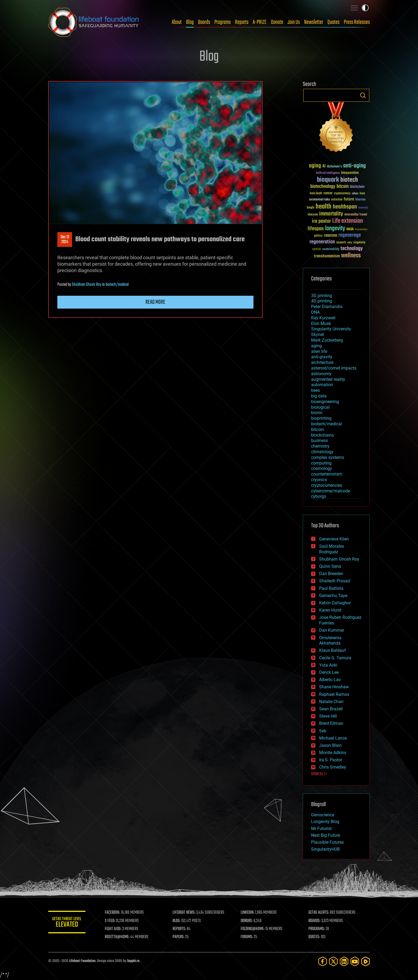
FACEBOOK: (113, 913)
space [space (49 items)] (317, 249)
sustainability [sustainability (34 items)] (331, 250)
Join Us (294, 22)
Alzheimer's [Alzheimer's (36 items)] (334, 167)
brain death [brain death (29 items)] (316, 194)
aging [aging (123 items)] (315, 166)
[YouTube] (355, 961)
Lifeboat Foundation (82, 961)
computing (321, 463)
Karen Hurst (330, 610)
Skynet (318, 334)
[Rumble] (365, 961)
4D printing (322, 301)
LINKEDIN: (248, 913)
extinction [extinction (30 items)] (337, 200)
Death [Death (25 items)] (362, 194)
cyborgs (319, 496)
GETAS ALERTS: (319, 913)
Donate (277, 22)
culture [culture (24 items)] (355, 194)
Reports (242, 22)
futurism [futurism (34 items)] (360, 200)
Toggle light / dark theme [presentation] (365, 8)
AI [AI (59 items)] (324, 167)
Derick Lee (329, 672)
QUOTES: (314, 937)
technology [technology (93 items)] (352, 249)
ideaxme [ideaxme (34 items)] (313, 215)
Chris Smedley (333, 767)
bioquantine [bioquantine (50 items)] (350, 173)
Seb (323, 731)
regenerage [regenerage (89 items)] (350, 235)
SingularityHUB (325, 849)
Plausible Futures (327, 842)
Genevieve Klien (334, 539)
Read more (155, 302)
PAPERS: (179, 937)
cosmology (322, 468)
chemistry (320, 446)
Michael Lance (333, 738)
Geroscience (323, 815)
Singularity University (331, 329)
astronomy (321, 374)
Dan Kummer (332, 630)
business (320, 440)
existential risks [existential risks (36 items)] (320, 200)
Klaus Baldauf (333, 650)
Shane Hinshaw (334, 687)
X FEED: (110, 921)
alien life (319, 351)
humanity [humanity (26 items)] (363, 208)
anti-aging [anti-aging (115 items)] (354, 166)
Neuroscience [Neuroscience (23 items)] (361, 230)
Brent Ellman (331, 723)
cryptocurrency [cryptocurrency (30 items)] (342, 194)
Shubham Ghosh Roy (87, 285)
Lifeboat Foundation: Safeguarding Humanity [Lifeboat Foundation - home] (94, 22)
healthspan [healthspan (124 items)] (345, 207)
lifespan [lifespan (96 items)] (316, 229)
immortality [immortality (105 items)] (331, 214)
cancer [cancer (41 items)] (328, 193)
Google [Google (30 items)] (311, 208)
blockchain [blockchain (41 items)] (357, 187)
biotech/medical (117, 285)
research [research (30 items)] (341, 243)
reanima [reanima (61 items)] (331, 235)
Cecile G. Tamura (335, 658)
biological (320, 407)
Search (363, 95)
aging (316, 346)
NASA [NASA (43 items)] (350, 229)
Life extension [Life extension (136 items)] (348, 221)
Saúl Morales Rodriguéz (332, 549)
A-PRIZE (260, 22)
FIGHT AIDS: (113, 929)
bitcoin (318, 429)
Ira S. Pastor (331, 760)
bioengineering (325, 402)
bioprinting (321, 418)
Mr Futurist (321, 829)
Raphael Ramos (334, 694)
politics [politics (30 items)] (318, 236)
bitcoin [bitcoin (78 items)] (343, 187)
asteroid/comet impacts (334, 368)
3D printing (322, 296)
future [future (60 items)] (349, 199)
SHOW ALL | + (319, 774)
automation (322, 385)
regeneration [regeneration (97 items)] (322, 242)
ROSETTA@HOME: (117, 937)
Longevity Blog (325, 822)
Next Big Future (326, 835)
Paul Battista (331, 588)
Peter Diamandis (327, 307)
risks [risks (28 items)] (350, 243)
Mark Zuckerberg (327, 340)
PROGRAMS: (317, 929)
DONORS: (247, 921)
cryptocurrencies (327, 485)
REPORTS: (180, 929)
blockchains (322, 435)
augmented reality (328, 379)
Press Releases (357, 22)
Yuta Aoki (328, 665)
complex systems (328, 457)
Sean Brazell (331, 709)
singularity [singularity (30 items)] (359, 243)
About (177, 22)
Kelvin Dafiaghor (335, 603)
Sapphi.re (133, 961)
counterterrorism (327, 474)
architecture (322, 362)
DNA (315, 312)
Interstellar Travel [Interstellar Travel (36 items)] (356, 215)
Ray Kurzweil (323, 318)
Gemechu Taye (333, 596)
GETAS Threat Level (67, 923)
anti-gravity (322, 357)
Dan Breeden (331, 574)
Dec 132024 (65, 240)
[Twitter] (333, 961)
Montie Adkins (333, 753)
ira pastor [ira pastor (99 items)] (321, 221)
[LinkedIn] (344, 961)
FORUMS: (247, 937)
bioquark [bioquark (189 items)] (328, 180)
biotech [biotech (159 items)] (349, 180)
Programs (223, 22)
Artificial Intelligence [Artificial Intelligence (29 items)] (328, 173)
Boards (204, 22)
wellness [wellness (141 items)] (351, 256)
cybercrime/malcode (331, 491)
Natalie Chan (331, 702)
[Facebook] (323, 961)
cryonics (319, 480)
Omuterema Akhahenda (330, 641)
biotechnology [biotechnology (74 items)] (323, 187)
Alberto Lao (330, 680)
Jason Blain (330, 745)
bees (316, 390)
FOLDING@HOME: (253, 929)
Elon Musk (321, 323)
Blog (190, 22)
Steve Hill (328, 716)
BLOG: (177, 921)
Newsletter (314, 22)
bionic (317, 413)
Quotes (333, 22)
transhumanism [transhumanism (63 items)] (327, 256)
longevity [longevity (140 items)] (335, 229)
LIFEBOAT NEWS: (184, 913)
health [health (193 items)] (324, 207)
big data (319, 396)
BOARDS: (315, 921)
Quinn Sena (330, 566)
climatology (322, 452)
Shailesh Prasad (335, 581)
